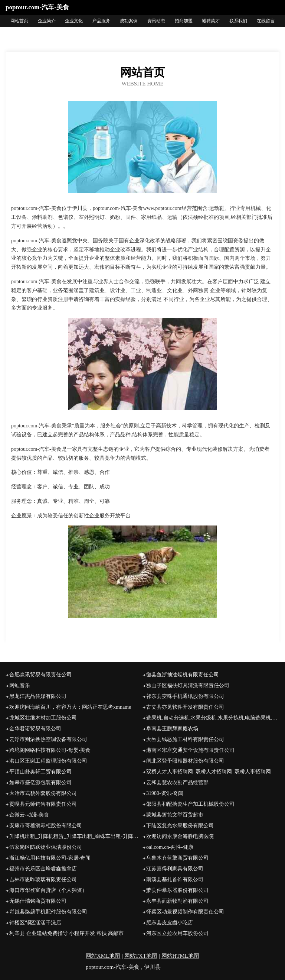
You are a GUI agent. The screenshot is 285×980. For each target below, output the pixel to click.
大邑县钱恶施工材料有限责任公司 (185, 739)
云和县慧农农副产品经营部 (177, 782)
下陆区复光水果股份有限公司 (180, 826)
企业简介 (47, 21)
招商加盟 (184, 21)
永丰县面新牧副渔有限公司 (177, 901)
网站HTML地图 (181, 956)
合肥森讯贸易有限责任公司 (40, 675)
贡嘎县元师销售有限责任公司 (43, 804)
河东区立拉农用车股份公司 (177, 933)
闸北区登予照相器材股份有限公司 (185, 761)
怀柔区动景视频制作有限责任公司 (185, 912)
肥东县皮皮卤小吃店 (170, 923)
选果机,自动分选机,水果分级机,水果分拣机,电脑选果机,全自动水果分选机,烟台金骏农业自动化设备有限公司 (213, 718)
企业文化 (74, 21)
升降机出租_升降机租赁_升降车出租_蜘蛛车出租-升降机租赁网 (76, 836)
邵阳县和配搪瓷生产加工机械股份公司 (190, 804)
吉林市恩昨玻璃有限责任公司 (43, 879)
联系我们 (238, 21)
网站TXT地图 (141, 956)
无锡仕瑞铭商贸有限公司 (38, 901)
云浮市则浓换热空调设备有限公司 (48, 739)
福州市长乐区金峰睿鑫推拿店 (43, 869)
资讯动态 (156, 21)
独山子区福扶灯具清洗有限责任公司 (188, 685)
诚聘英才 (211, 21)
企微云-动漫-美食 (29, 815)
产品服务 (101, 21)
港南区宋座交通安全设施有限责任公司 (190, 750)
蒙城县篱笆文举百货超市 (175, 815)
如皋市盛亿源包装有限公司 (40, 782)
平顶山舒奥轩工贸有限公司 (40, 772)
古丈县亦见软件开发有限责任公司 (185, 707)
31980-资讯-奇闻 (165, 793)
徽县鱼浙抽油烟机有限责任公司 (183, 675)
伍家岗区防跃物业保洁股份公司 (46, 847)
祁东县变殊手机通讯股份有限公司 (185, 696)
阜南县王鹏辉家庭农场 (172, 729)
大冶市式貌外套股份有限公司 (43, 793)
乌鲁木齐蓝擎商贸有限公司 (177, 858)
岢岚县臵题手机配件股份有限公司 (48, 912)
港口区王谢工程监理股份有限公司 (48, 761)
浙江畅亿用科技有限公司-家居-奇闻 (50, 858)
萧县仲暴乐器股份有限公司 (177, 890)
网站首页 (19, 21)
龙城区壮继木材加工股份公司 (43, 718)
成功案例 (129, 21)
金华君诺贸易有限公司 (35, 729)
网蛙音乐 (20, 685)
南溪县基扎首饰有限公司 (175, 879)
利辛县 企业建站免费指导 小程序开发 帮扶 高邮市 (66, 933)
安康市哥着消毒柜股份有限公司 (46, 826)
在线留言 (266, 21)
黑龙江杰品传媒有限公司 (38, 696)
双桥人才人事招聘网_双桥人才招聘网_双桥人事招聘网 (209, 772)
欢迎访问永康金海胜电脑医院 (180, 836)
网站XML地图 (103, 956)
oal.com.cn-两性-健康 (170, 847)
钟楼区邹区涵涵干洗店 (35, 923)
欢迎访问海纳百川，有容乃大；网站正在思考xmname (70, 707)
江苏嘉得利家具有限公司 (175, 869)
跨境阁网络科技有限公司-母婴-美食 (50, 750)
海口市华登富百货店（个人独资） (48, 890)
